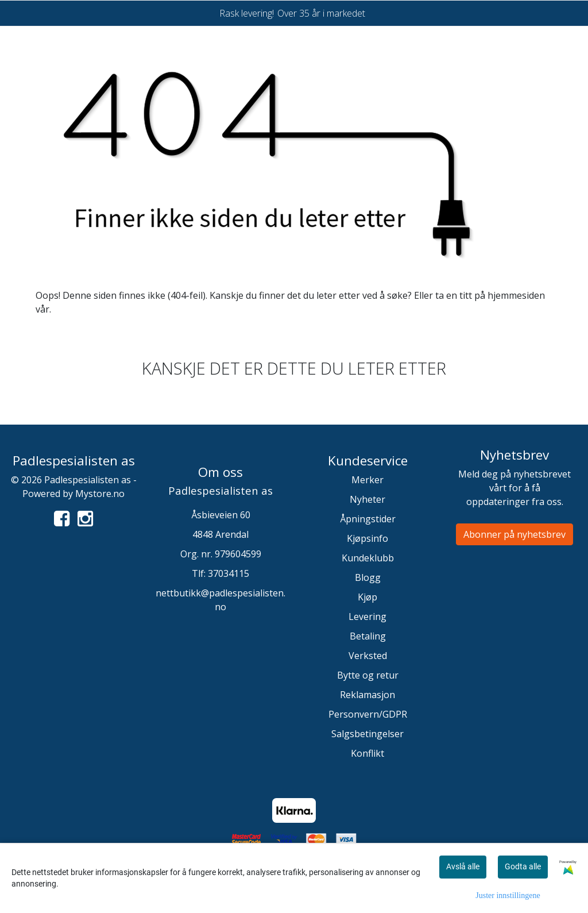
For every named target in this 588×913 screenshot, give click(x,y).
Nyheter (367, 499)
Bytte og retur (368, 675)
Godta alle (523, 866)
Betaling (368, 636)
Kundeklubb (368, 558)
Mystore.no (100, 494)
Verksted (368, 656)
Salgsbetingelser (367, 734)
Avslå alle (463, 866)
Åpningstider (368, 519)
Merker (367, 480)
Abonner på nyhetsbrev (514, 534)
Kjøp (367, 597)
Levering (367, 617)
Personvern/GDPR (368, 714)
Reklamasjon (367, 695)
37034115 (229, 573)
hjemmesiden (516, 295)
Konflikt (367, 753)
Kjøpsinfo (367, 538)
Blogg (368, 577)
